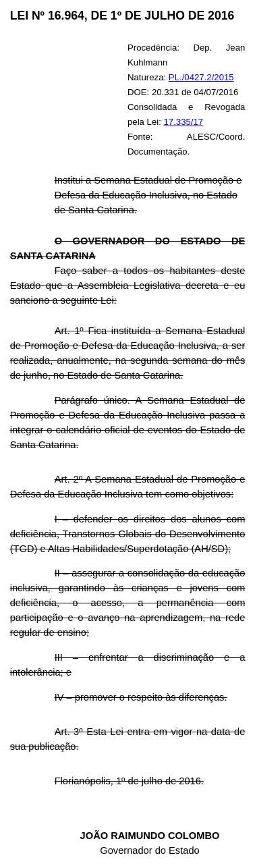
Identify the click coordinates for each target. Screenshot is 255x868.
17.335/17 (184, 122)
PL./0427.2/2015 (201, 77)
